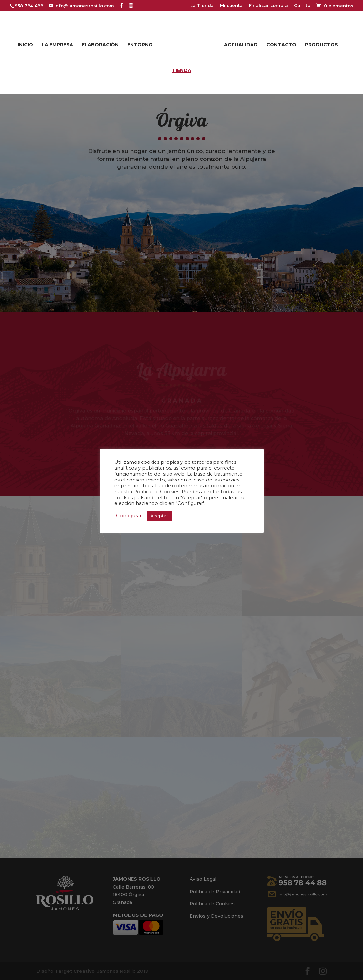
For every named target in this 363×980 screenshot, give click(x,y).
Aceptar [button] (159, 516)
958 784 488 (29, 6)
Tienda (182, 69)
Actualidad (239, 43)
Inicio (27, 43)
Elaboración (102, 43)
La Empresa (59, 43)
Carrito (302, 6)
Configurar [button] (129, 516)
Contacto (279, 43)
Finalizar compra (268, 6)
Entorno (142, 43)
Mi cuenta (231, 6)
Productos (320, 43)
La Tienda (202, 6)
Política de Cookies (156, 492)
